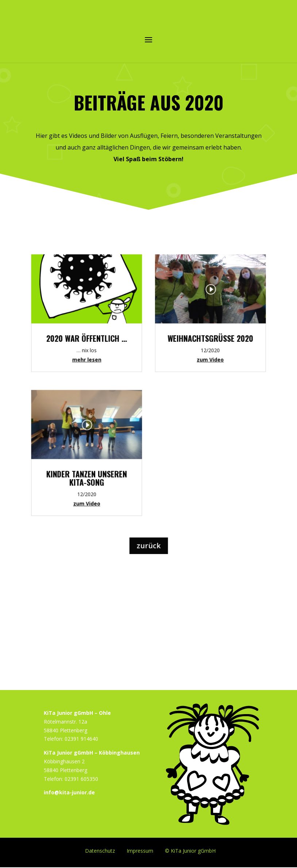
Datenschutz (100, 850)
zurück (148, 536)
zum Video (93, 498)
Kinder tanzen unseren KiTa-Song (93, 475)
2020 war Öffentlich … (93, 350)
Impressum (140, 850)
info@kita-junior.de (69, 792)
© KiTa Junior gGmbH (190, 850)
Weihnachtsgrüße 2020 (204, 350)
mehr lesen (93, 369)
